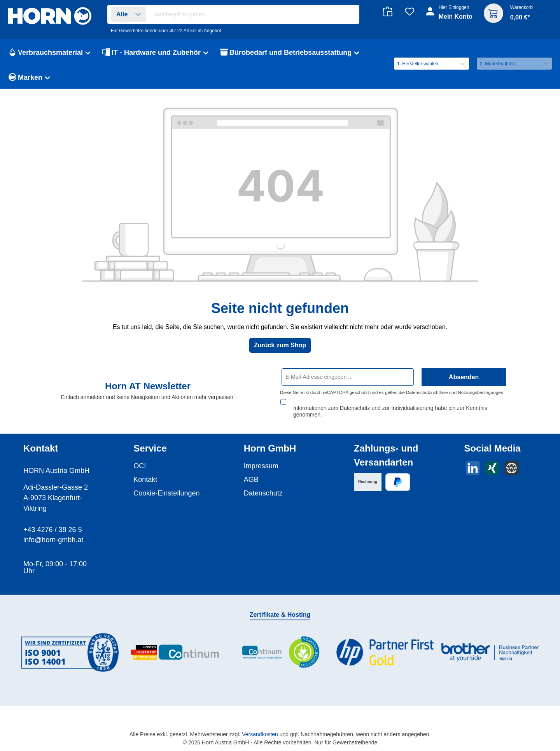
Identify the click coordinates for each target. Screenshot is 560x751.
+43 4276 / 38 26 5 (53, 522)
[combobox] (254, 14)
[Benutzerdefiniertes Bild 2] (175, 645)
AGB (251, 472)
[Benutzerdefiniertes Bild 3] (280, 645)
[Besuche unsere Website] (512, 461)
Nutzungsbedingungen (480, 393)
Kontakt (145, 472)
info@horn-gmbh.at (53, 532)
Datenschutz (263, 486)
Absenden (464, 377)
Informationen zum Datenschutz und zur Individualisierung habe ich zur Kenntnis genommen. (390, 404)
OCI (140, 459)
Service (150, 441)
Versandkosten (260, 727)
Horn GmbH (270, 441)
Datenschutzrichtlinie (427, 393)
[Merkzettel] (410, 11)
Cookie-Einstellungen (166, 486)
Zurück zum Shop (280, 345)
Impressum (261, 459)
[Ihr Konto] (450, 16)
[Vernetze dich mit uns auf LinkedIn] (473, 461)
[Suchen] (349, 15)
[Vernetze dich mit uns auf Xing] (492, 461)
